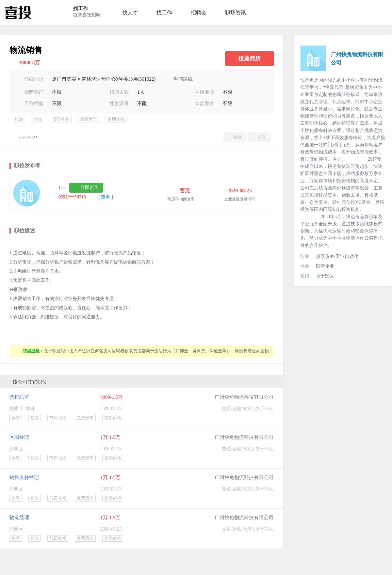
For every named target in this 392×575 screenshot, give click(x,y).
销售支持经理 (24, 477)
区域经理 (19, 437)
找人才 (130, 13)
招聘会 (199, 13)
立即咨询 (90, 188)
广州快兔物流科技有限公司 (244, 397)
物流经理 (19, 518)
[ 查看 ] (106, 197)
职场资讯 (236, 13)
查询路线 (183, 79)
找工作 (164, 13)
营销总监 (19, 397)
